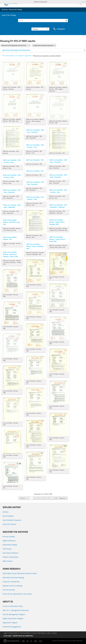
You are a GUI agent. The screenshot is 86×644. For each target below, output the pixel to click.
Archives (5, 10)
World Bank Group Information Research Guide (20, 573)
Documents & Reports (11, 553)
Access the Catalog (16, 10)
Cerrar (83, 2)
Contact (55, 633)
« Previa (22, 498)
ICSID (41, 641)
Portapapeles (57, 29)
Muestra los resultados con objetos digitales (47, 56)
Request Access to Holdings (13, 586)
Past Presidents (8, 516)
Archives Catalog (9, 537)
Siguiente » (63, 498)
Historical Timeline (9, 524)
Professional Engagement (12, 627)
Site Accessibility (25, 633)
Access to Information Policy (13, 606)
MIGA (36, 641)
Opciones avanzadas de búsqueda (16, 50)
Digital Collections (9, 541)
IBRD (23, 641)
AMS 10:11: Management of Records (16, 610)
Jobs (49, 633)
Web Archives (8, 561)
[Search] (43, 20)
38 (56, 498)
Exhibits (6, 512)
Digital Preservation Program (13, 618)
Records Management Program (14, 614)
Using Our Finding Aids (11, 582)
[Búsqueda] (66, 20)
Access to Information (39, 633)
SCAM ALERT (7, 636)
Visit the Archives (9, 590)
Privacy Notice (14, 633)
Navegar (40, 29)
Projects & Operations (11, 557)
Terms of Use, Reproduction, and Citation (17, 594)
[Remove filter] (29, 45)
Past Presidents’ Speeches (12, 520)
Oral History (7, 549)
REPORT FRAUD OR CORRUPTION (23, 636)
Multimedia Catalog (10, 545)
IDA (28, 641)
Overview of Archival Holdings (13, 577)
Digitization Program (10, 623)
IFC (31, 641)
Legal (5, 633)
